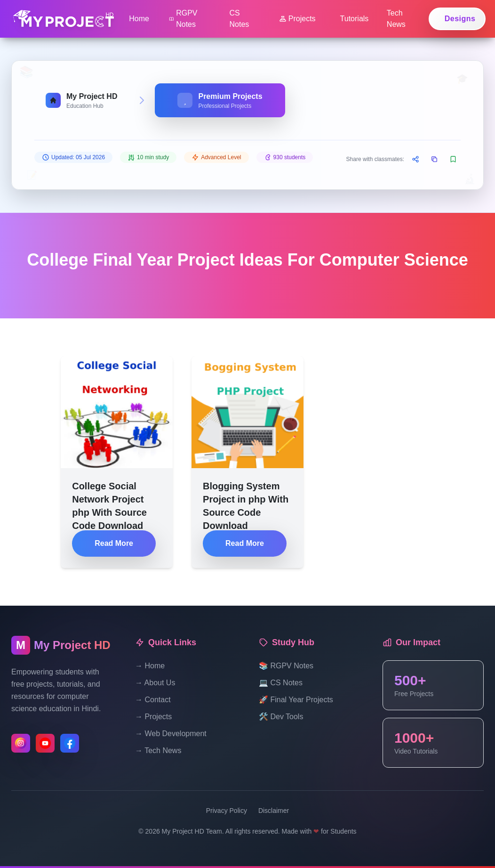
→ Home (150, 666)
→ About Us (155, 683)
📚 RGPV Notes (286, 666)
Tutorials (355, 19)
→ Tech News (158, 750)
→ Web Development (171, 734)
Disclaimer (274, 811)
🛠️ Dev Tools (281, 717)
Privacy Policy (227, 811)
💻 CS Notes (281, 683)
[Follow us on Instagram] (21, 743)
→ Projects (153, 717)
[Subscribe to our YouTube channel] (45, 743)
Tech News (396, 19)
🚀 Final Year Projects (296, 700)
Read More (114, 543)
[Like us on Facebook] (70, 743)
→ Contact (153, 700)
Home (139, 19)
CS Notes (240, 19)
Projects (297, 19)
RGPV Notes (183, 19)
